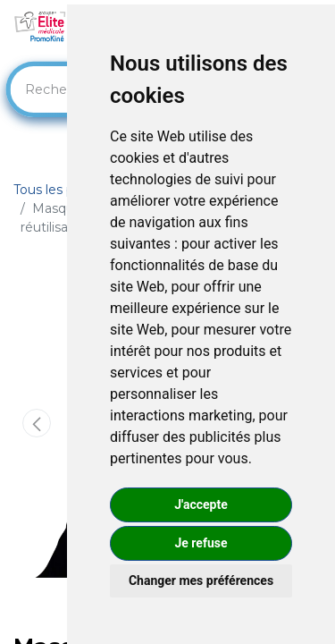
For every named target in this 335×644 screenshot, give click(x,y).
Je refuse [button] (201, 543)
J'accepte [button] (201, 504)
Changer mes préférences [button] (201, 580)
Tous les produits (65, 190)
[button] (37, 423)
